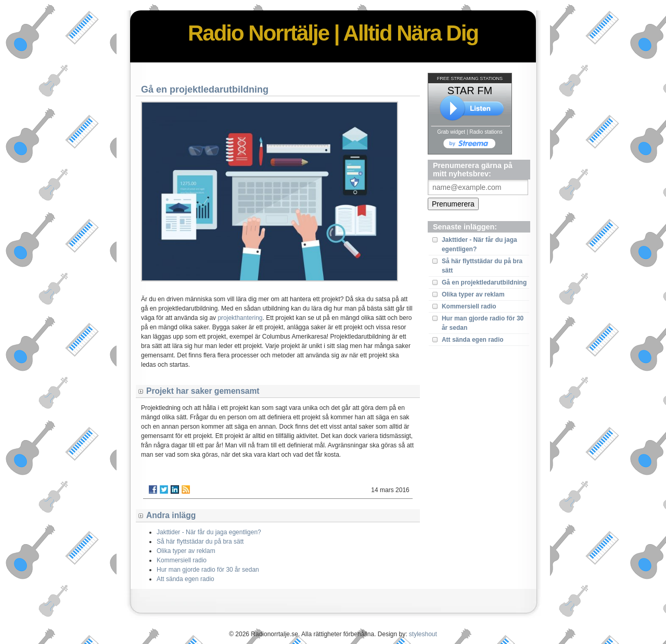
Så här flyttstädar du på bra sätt (200, 542)
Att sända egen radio (473, 340)
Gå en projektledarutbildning (484, 282)
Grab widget (451, 132)
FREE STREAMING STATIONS (470, 79)
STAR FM (470, 91)
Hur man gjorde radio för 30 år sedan (208, 570)
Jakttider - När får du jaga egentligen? (209, 532)
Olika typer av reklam (473, 294)
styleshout (423, 634)
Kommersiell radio (469, 306)
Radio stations (486, 132)
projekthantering (240, 318)
